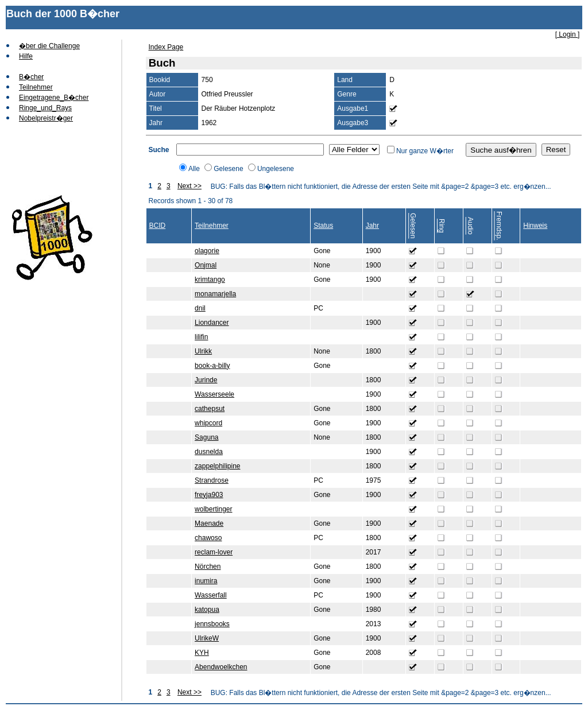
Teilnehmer (36, 87)
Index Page (166, 47)
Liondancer (212, 323)
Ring (442, 226)
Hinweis (535, 226)
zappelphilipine (217, 466)
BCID (158, 226)
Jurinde (206, 380)
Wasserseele (214, 394)
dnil (200, 308)
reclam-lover (214, 552)
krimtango (210, 280)
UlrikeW (207, 638)
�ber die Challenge (49, 46)
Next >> (189, 186)
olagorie (207, 251)
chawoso (208, 538)
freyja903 (209, 495)
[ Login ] (568, 34)
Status (323, 226)
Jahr (372, 226)
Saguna (206, 437)
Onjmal (206, 265)
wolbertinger (213, 509)
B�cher (31, 77)
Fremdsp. (499, 226)
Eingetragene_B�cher (54, 98)
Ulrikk (203, 351)
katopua (207, 610)
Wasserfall (211, 595)
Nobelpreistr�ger (46, 118)
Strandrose (212, 480)
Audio (470, 226)
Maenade (209, 523)
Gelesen (413, 226)
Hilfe (26, 56)
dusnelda (209, 452)
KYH (202, 653)
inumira (206, 581)
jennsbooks (212, 624)
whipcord (208, 423)
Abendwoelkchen (221, 667)
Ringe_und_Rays (45, 108)
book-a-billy (212, 366)
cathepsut (210, 409)
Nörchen (208, 567)
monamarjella (215, 294)
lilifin (201, 337)
